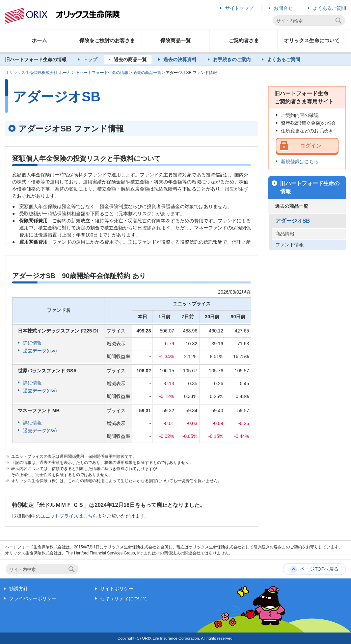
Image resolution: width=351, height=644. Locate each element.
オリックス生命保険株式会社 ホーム (38, 73)
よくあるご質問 (329, 8)
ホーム (39, 40)
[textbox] (305, 21)
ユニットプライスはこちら (69, 516)
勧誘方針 (19, 589)
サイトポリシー (117, 589)
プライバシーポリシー (33, 598)
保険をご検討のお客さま (107, 40)
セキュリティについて (124, 598)
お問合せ (283, 8)
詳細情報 (32, 343)
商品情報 (285, 234)
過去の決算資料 (180, 59)
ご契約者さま (244, 40)
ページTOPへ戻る (319, 569)
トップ (90, 59)
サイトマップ (239, 8)
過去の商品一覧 (130, 59)
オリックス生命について (312, 40)
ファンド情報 (290, 245)
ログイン (310, 146)
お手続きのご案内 (232, 59)
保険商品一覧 (175, 40)
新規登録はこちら (300, 162)
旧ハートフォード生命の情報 (102, 73)
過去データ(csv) (40, 351)
